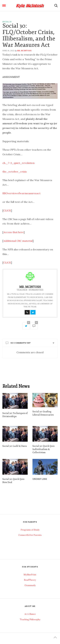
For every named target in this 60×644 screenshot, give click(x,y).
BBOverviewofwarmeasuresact (21, 193)
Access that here (14, 232)
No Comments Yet (21, 343)
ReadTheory (30, 580)
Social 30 (7, 22)
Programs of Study (30, 530)
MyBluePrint (30, 575)
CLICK (7, 210)
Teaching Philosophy (30, 620)
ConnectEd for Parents (30, 535)
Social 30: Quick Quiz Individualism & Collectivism (44, 449)
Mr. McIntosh (24, 51)
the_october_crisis (15, 172)
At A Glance (30, 614)
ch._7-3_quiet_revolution (18, 163)
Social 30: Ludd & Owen (15, 446)
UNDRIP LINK (40, 479)
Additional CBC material (18, 241)
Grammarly (30, 585)
